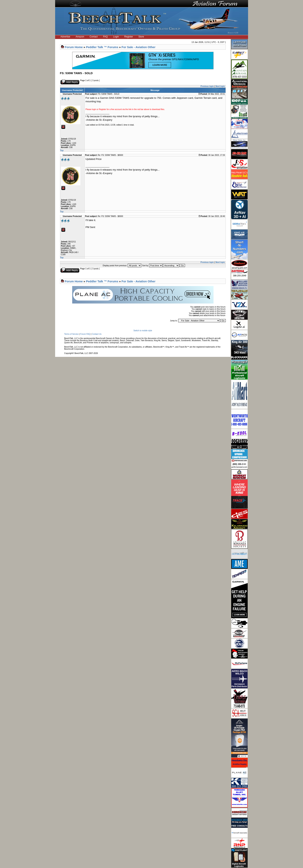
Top (62, 150)
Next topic (220, 86)
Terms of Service (71, 334)
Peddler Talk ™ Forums (102, 47)
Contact (94, 37)
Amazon (80, 37)
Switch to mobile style (143, 331)
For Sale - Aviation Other (138, 47)
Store (141, 37)
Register (129, 37)
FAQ (105, 37)
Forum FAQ (85, 334)
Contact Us (97, 334)
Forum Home (74, 47)
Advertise (65, 37)
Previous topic (207, 86)
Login (116, 37)
